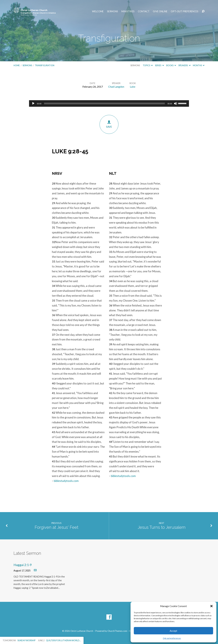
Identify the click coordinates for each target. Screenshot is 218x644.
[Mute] (176, 103)
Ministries (128, 11)
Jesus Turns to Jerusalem (162, 527)
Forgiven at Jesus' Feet (56, 527)
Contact (144, 11)
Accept (173, 631)
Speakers (184, 65)
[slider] (105, 103)
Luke (133, 87)
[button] (211, 606)
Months (199, 65)
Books (171, 65)
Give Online (160, 11)
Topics (148, 65)
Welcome (98, 11)
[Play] (33, 103)
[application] (109, 103)
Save (109, 124)
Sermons (113, 11)
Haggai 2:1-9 (23, 565)
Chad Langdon (116, 87)
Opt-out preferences (172, 638)
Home (17, 65)
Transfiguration (45, 65)
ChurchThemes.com (117, 631)
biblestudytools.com (66, 481)
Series (159, 65)
